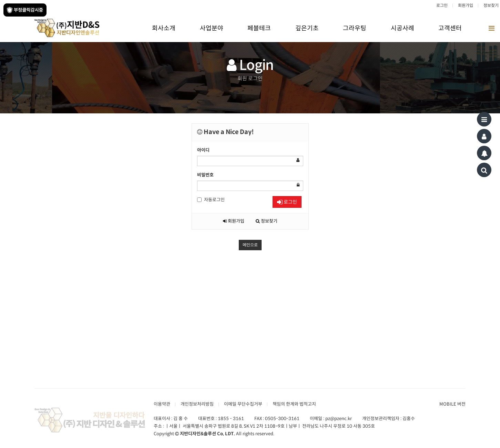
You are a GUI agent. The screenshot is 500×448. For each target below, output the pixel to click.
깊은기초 (307, 28)
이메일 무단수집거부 (243, 404)
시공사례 (402, 28)
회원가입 (466, 5)
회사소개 (164, 28)
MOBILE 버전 (452, 404)
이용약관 (162, 404)
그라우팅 (355, 28)
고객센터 (450, 28)
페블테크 (259, 28)
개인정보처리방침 (197, 404)
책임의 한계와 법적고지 (294, 404)
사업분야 (212, 28)
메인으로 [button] (250, 245)
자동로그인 (211, 200)
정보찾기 (491, 5)
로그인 (442, 5)
